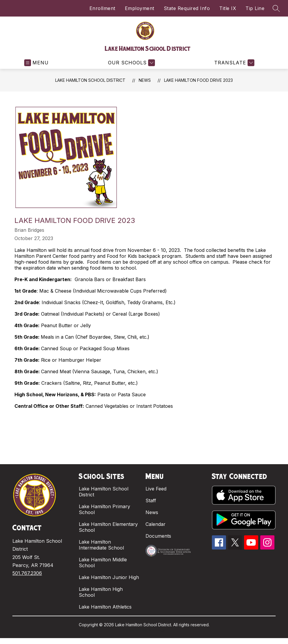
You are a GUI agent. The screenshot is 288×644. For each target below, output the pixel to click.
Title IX (228, 8)
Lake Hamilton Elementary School (108, 527)
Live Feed (156, 489)
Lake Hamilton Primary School (104, 509)
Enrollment (102, 8)
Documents (158, 536)
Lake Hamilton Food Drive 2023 (198, 80)
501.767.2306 (27, 573)
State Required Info (187, 8)
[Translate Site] (234, 63)
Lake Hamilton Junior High (109, 577)
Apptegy (157, 630)
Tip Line (255, 8)
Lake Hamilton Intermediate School (101, 545)
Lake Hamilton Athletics (105, 607)
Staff (151, 500)
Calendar (156, 524)
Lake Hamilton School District (90, 80)
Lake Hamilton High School (101, 592)
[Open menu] (36, 63)
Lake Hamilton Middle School (103, 563)
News (145, 80)
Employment (140, 8)
